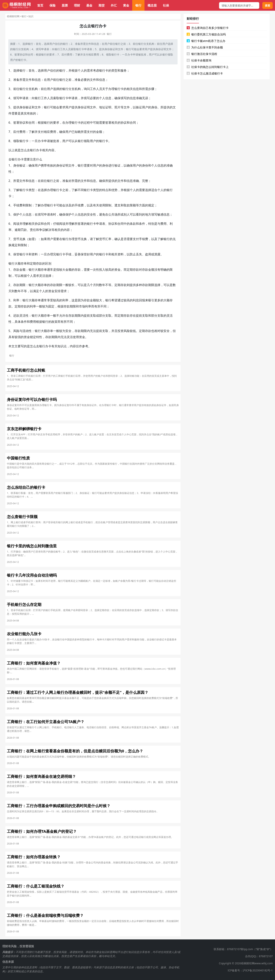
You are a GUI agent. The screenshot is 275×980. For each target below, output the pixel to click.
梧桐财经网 (13, 16)
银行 (138, 5)
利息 (136, 300)
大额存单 (21, 263)
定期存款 (36, 263)
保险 (53, 5)
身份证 (159, 49)
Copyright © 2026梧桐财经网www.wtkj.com (246, 963)
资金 (117, 270)
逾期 (18, 230)
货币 (16, 239)
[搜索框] (239, 5)
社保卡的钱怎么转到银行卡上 (208, 67)
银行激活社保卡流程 (202, 54)
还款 (16, 315)
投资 (121, 331)
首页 (40, 5)
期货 (102, 5)
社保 (166, 5)
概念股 (152, 5)
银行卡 (80, 49)
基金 (89, 5)
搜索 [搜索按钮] (268, 5)
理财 (77, 5)
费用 (70, 54)
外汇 (114, 5)
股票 (65, 5)
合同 (30, 54)
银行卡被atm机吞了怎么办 (206, 41)
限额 (133, 205)
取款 (127, 205)
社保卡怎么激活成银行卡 (205, 73)
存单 (44, 270)
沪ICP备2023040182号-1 (258, 970)
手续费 (18, 205)
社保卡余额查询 (199, 60)
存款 (16, 270)
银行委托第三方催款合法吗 (206, 34)
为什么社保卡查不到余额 (205, 47)
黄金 (126, 5)
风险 (16, 331)
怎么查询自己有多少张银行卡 (208, 28)
